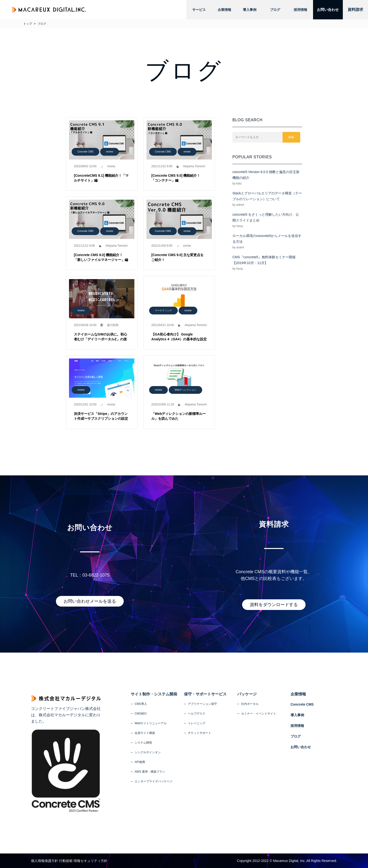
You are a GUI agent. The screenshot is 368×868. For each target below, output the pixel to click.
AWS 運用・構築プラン (150, 772)
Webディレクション (186, 390)
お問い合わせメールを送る (90, 601)
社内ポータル (250, 704)
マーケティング (163, 310)
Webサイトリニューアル (151, 723)
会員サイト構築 (145, 733)
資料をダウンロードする (274, 605)
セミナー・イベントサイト (259, 714)
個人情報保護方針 (45, 861)
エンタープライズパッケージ (153, 781)
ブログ (273, 10)
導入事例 (248, 10)
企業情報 (223, 10)
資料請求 (355, 10)
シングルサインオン (148, 752)
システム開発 (143, 743)
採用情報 (298, 10)
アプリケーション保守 (202, 704)
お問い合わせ (326, 10)
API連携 (140, 762)
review (110, 152)
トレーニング (197, 723)
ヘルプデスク (197, 714)
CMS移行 (141, 714)
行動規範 (66, 861)
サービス (199, 10)
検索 (291, 137)
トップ (28, 24)
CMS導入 (141, 704)
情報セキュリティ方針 (91, 861)
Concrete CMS (85, 152)
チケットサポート (199, 733)
